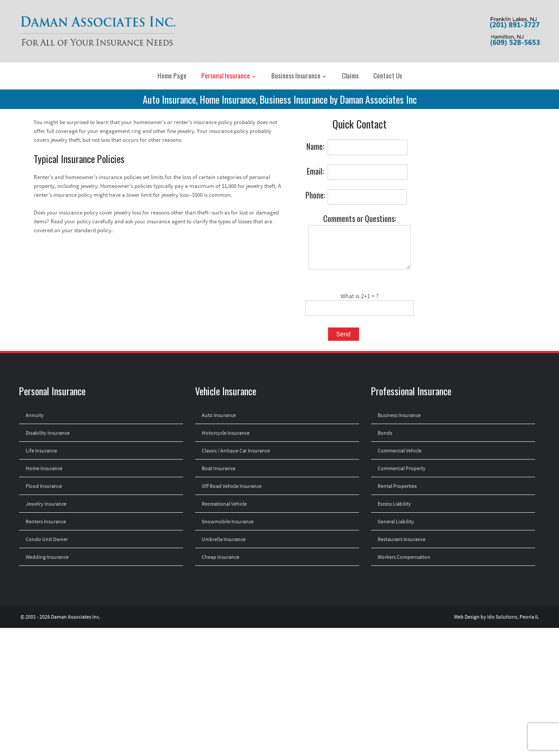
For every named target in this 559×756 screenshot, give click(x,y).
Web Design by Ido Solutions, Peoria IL (496, 617)
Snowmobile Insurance (228, 521)
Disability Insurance (48, 433)
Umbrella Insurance (224, 539)
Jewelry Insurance (46, 504)
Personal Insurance (229, 75)
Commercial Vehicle (400, 450)
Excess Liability (394, 504)
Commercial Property (402, 468)
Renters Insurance (46, 521)
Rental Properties (397, 486)
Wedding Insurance (47, 557)
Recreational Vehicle (224, 504)
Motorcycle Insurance (226, 433)
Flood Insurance (44, 486)
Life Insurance (41, 450)
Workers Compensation (404, 557)
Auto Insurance (219, 415)
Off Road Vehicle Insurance (232, 486)
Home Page (172, 75)
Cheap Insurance (221, 557)
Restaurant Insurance (402, 539)
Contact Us (388, 75)
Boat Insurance (219, 468)
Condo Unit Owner (47, 539)
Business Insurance (299, 75)
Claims (350, 75)
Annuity (35, 415)
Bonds (385, 433)
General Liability (396, 521)
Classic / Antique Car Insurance (236, 450)
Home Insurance (44, 468)
